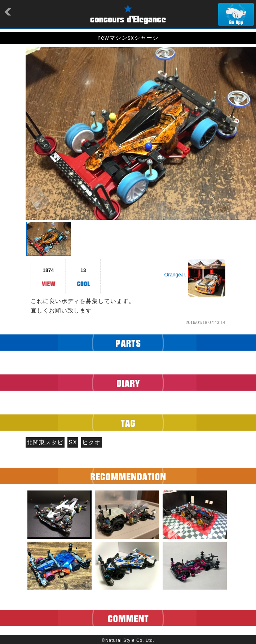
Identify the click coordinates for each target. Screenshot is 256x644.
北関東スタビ (45, 442)
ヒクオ (91, 442)
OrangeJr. (175, 275)
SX (73, 442)
